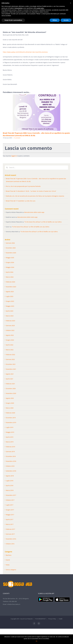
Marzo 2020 (10, 408)
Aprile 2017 (10, 519)
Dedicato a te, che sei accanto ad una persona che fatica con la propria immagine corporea (35, 196)
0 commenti (17, 138)
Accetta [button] (66, 20)
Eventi (8, 560)
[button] (71, 3)
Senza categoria (11, 570)
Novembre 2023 (11, 287)
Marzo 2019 (10, 442)
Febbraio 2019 (11, 447)
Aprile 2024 (10, 272)
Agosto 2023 (10, 292)
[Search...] (36, 168)
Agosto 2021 (10, 374)
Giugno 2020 (10, 403)
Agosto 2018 (10, 476)
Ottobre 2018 (10, 466)
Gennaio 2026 (10, 243)
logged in (14, 156)
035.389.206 (13, 601)
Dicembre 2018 (11, 456)
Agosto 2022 (10, 335)
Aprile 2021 (10, 379)
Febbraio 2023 (11, 321)
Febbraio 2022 (11, 355)
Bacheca (9, 555)
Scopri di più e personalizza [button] (13, 20)
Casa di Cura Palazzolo (26, 619)
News (8, 565)
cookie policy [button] (40, 8)
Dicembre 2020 (11, 389)
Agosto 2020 (10, 398)
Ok (37, 641)
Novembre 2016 (11, 539)
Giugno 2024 (10, 262)
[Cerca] (7, 168)
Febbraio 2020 (11, 413)
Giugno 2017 (10, 510)
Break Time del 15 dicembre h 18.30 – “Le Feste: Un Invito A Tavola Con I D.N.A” (31, 191)
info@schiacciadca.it (14, 604)
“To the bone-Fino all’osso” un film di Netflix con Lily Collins (43, 222)
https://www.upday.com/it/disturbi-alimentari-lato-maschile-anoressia (25, 52)
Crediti (61, 619)
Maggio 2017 (10, 515)
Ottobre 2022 (10, 330)
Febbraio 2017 (11, 529)
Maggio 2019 (10, 432)
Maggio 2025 (10, 258)
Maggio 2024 (10, 267)
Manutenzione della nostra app (34, 212)
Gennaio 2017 (10, 534)
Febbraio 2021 (11, 384)
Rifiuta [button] (55, 20)
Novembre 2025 (11, 253)
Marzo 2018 (10, 490)
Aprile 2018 (10, 485)
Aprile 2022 (10, 345)
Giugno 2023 (10, 301)
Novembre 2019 (11, 422)
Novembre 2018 (11, 461)
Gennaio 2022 (10, 359)
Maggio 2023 (10, 306)
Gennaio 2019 (10, 452)
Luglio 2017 (10, 505)
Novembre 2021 (11, 369)
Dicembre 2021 (11, 364)
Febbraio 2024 (11, 282)
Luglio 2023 (10, 296)
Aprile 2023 (10, 311)
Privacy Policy (52, 619)
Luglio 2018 (10, 481)
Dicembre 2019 (11, 418)
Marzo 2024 (10, 277)
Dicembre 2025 (11, 248)
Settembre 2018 (11, 471)
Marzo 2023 (10, 316)
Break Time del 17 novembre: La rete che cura (21, 201)
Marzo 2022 (10, 350)
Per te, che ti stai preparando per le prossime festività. (23, 186)
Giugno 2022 (10, 340)
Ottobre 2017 (10, 500)
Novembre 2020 (11, 393)
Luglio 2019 (10, 427)
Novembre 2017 (11, 495)
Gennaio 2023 (10, 326)
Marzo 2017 (10, 524)
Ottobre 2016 (10, 544)
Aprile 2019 (10, 437)
